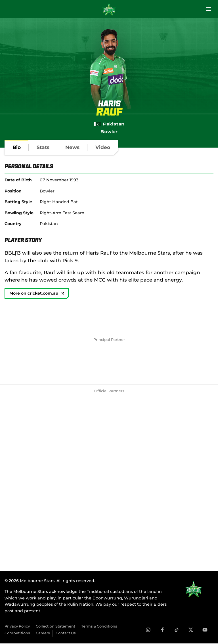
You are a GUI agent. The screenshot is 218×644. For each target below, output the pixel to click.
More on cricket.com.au (37, 294)
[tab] (17, 147)
